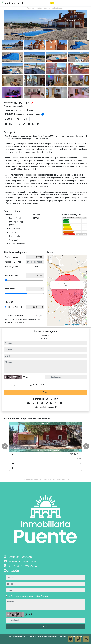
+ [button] (51, 258)
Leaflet (66, 324)
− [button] (51, 262)
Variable (19, 307)
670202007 (46, 338)
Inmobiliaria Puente (21, 636)
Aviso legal (62, 636)
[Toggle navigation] (86, 3)
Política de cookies (51, 636)
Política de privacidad (36, 636)
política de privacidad (37, 385)
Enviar (45, 392)
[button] (5, 446)
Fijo (8, 307)
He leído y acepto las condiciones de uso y (25, 385)
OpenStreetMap (75, 324)
